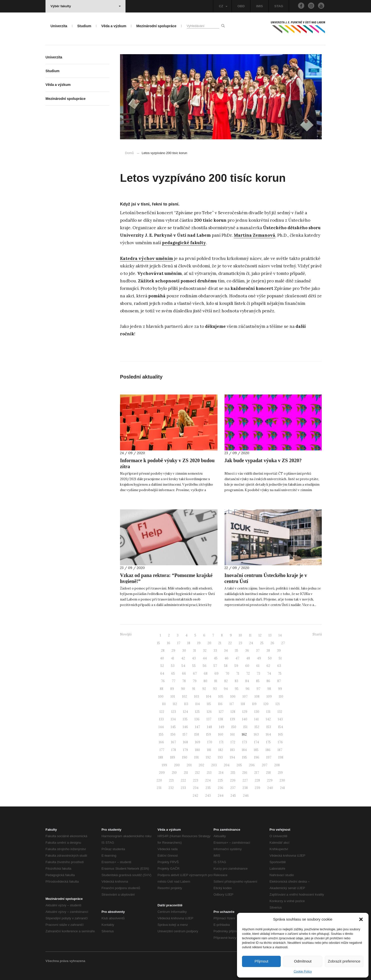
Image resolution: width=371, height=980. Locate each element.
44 (205, 658)
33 (215, 651)
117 (232, 704)
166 (161, 742)
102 (184, 696)
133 (161, 719)
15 (158, 643)
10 (240, 635)
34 (226, 651)
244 (221, 796)
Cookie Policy (303, 972)
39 (279, 651)
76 (163, 681)
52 (162, 666)
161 (232, 734)
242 (195, 796)
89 (172, 689)
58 (226, 666)
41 (173, 658)
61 (258, 666)
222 (183, 780)
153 (269, 727)
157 (185, 734)
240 (270, 788)
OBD (241, 6)
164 (268, 734)
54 (183, 666)
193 (220, 757)
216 (245, 773)
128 (233, 712)
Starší (317, 634)
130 (257, 712)
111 (164, 704)
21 (220, 643)
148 (209, 727)
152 (257, 727)
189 (172, 757)
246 (246, 796)
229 (270, 780)
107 (245, 696)
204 (227, 765)
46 (226, 658)
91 (194, 689)
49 (259, 658)
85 (258, 681)
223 (196, 780)
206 (252, 765)
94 (226, 689)
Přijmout (261, 961)
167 (173, 742)
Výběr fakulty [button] (86, 6)
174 (256, 742)
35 (236, 651)
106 (233, 696)
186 (268, 750)
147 (197, 727)
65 (173, 674)
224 (208, 780)
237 (233, 788)
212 (197, 773)
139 (232, 719)
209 (162, 773)
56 (205, 666)
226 (233, 780)
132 (280, 712)
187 (280, 750)
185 (256, 750)
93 (215, 689)
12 (260, 635)
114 (197, 704)
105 (221, 696)
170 (210, 742)
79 (195, 681)
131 (268, 712)
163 (256, 734)
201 (189, 765)
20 (209, 643)
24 (251, 643)
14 (280, 635)
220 (159, 780)
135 (185, 719)
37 (258, 651)
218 (268, 773)
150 (234, 727)
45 (216, 658)
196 (257, 757)
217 (257, 773)
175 (268, 742)
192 (208, 757)
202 (201, 765)
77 (173, 681)
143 (280, 719)
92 (204, 689)
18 (189, 643)
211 (186, 773)
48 (248, 658)
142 (268, 719)
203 (214, 765)
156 (173, 734)
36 (247, 651)
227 (245, 780)
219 (280, 773)
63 (279, 666)
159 (208, 734)
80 (205, 681)
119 (254, 704)
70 (227, 674)
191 (196, 757)
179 (185, 750)
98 (269, 689)
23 (240, 643)
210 (174, 773)
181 (209, 750)
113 (186, 704)
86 (268, 681)
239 (257, 788)
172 (233, 742)
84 (247, 681)
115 (209, 704)
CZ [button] (223, 6)
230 (282, 780)
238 (245, 788)
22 (230, 643)
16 (169, 643)
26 (272, 643)
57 (215, 666)
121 (278, 704)
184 (244, 750)
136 (197, 719)
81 (216, 681)
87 (279, 681)
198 (281, 757)
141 (256, 719)
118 (243, 704)
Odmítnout (303, 961)
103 (196, 696)
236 (220, 788)
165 (280, 734)
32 (205, 651)
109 (269, 696)
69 (216, 674)
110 (281, 696)
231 (159, 788)
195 (244, 757)
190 (185, 757)
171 (221, 742)
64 (162, 674)
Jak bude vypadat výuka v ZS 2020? (263, 460)
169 (198, 742)
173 (245, 742)
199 (164, 765)
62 (268, 666)
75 (280, 674)
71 (238, 674)
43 (194, 658)
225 (220, 780)
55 (194, 666)
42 (183, 658)
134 (173, 719)
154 (280, 727)
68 (206, 674)
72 (248, 674)
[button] (361, 919)
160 (221, 734)
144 (161, 727)
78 (184, 681)
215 (233, 773)
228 (257, 780)
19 (199, 643)
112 (175, 704)
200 (177, 765)
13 (270, 635)
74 (269, 674)
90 (183, 689)
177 (162, 750)
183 (232, 750)
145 (173, 727)
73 (258, 674)
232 (171, 788)
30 (184, 651)
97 (258, 689)
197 (269, 757)
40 (162, 658)
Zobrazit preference (344, 961)
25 (262, 643)
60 (247, 666)
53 (173, 666)
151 (245, 727)
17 (179, 643)
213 (209, 773)
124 (185, 712)
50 (270, 658)
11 (250, 635)
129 (245, 712)
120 (266, 704)
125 (197, 712)
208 (277, 765)
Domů (129, 153)
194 (232, 757)
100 (161, 696)
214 (221, 773)
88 (161, 689)
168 (185, 742)
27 (283, 643)
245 (233, 796)
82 (226, 681)
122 (162, 712)
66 (184, 674)
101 (173, 696)
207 (264, 765)
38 (268, 651)
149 (222, 727)
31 (194, 651)
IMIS (260, 6)
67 (195, 674)
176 (280, 742)
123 (174, 712)
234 (196, 788)
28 (163, 651)
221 (171, 780)
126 (209, 712)
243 (208, 796)
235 (208, 788)
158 (197, 734)
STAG (279, 6)
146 (185, 727)
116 (220, 704)
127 (221, 712)
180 (197, 750)
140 (245, 719)
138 (221, 719)
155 (161, 734)
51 (280, 658)
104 (209, 696)
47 (237, 658)
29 (173, 651)
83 (236, 681)
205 (239, 765)
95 (237, 689)
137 (209, 719)
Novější (126, 634)
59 (236, 666)
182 (221, 750)
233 (183, 788)
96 (247, 689)
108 (257, 696)
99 (280, 689)
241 (282, 788)
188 (161, 757)
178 (174, 750)
